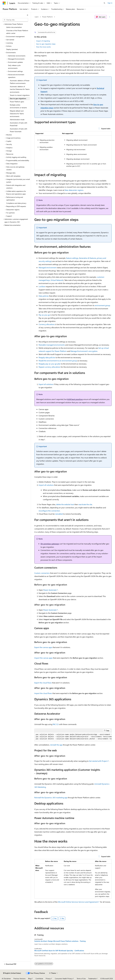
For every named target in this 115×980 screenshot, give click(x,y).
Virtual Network (57, 280)
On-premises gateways (50, 544)
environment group (102, 305)
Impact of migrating (43, 41)
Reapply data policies (47, 357)
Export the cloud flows (43, 683)
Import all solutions (46, 485)
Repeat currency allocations (49, 367)
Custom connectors (42, 573)
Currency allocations (47, 324)
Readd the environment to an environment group (58, 361)
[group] (73, 737)
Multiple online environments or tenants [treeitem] (18, 106)
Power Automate (50, 590)
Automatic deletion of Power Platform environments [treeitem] (20, 82)
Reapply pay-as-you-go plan (50, 364)
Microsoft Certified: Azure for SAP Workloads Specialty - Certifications (59, 951)
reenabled (59, 514)
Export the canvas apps (43, 647)
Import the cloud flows (43, 693)
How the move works (43, 47)
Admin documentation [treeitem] (14, 27)
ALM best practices (75, 399)
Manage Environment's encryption (84, 351)
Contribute (39, 978)
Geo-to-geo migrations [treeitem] (18, 98)
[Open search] (104, 3)
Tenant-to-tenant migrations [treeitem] (20, 95)
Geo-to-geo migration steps (46, 44)
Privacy (48, 978)
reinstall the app (56, 745)
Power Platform (47, 17)
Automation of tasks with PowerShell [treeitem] (19, 124)
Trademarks (92, 978)
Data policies (44, 296)
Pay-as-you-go (44, 315)
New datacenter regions (74, 190)
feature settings (72, 258)
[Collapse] (28, 15)
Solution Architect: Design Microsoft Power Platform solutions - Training (60, 941)
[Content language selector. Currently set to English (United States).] (12, 973)
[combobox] (15, 20)
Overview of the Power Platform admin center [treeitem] (17, 32)
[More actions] (110, 17)
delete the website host (65, 504)
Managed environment (48, 267)
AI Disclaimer (6, 978)
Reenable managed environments (52, 345)
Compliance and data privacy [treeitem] (16, 203)
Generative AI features (88, 258)
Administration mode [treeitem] (17, 120)
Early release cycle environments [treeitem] (14, 67)
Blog (30, 978)
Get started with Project (98, 761)
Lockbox (42, 286)
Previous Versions (19, 978)
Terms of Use (81, 978)
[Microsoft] (4, 3)
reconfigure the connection (49, 511)
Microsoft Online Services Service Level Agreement (78, 902)
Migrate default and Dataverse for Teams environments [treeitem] (17, 114)
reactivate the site (85, 504)
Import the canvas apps (43, 658)
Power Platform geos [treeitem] (17, 102)
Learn (37, 17)
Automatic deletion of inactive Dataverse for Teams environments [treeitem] (20, 89)
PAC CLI (56, 724)
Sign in (110, 3)
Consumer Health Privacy (64, 978)
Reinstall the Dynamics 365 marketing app (51, 797)
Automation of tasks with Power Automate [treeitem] (19, 130)
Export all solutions (46, 384)
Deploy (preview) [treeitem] (12, 49)
